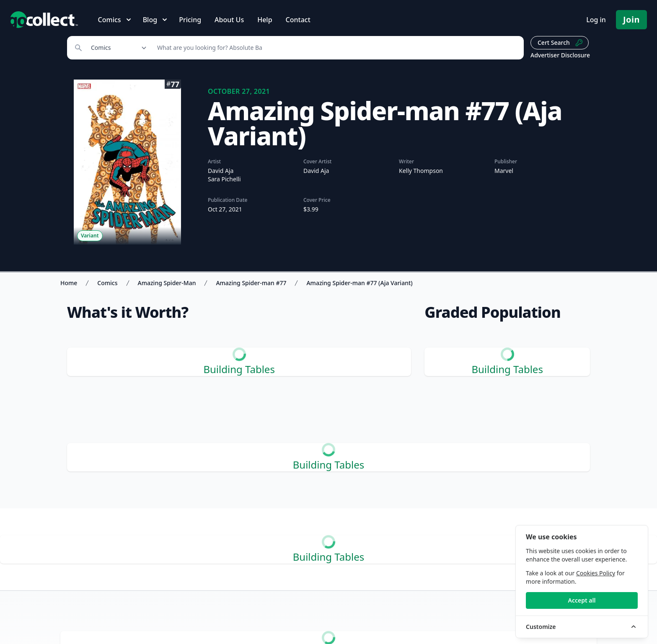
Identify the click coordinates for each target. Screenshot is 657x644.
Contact (298, 20)
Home (69, 283)
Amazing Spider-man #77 (251, 283)
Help (265, 20)
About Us (229, 20)
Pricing (190, 20)
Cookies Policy (596, 573)
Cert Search (560, 43)
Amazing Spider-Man (167, 283)
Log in (596, 20)
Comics (107, 283)
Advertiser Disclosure (560, 55)
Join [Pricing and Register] (631, 19)
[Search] (336, 48)
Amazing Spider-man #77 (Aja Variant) (359, 283)
